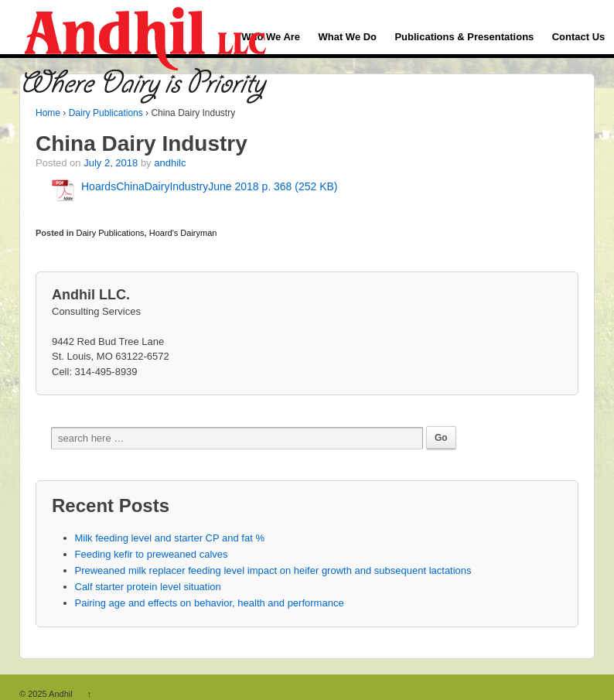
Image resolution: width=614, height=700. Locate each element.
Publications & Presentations (464, 37)
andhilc (170, 163)
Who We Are (271, 37)
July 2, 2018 (111, 163)
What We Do (347, 37)
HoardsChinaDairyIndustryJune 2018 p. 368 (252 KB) (210, 186)
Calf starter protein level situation (148, 587)
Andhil (61, 694)
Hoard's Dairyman (183, 233)
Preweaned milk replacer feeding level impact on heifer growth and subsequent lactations (273, 570)
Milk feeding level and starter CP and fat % (170, 538)
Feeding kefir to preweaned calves (152, 554)
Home (48, 113)
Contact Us (579, 37)
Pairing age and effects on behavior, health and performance (210, 603)
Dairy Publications (106, 113)
